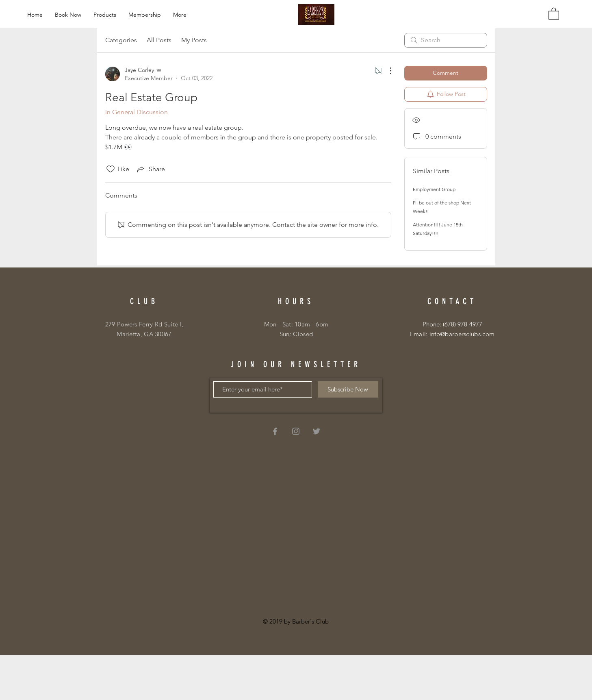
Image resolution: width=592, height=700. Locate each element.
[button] (554, 13)
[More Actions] (386, 71)
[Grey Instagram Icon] (296, 431)
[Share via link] (150, 169)
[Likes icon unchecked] (111, 169)
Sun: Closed (296, 334)
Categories (121, 40)
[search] (446, 40)
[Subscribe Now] (348, 389)
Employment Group (434, 189)
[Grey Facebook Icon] (275, 431)
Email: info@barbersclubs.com (452, 334)
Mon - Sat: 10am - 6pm (296, 324)
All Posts (159, 40)
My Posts (194, 40)
